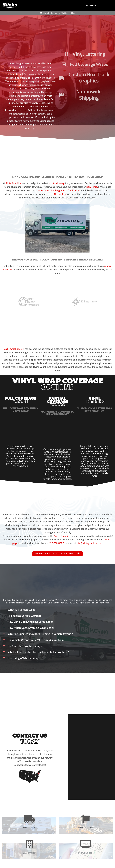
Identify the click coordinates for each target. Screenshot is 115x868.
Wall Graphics (29, 853)
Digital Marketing (86, 853)
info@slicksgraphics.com (89, 543)
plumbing (55, 191)
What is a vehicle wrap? (22, 610)
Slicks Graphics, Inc (14, 349)
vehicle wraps (27, 540)
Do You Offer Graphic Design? (25, 646)
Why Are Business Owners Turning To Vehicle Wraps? (40, 634)
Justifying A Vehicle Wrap (23, 658)
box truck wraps (27, 82)
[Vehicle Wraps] (29, 819)
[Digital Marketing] (86, 844)
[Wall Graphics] (29, 844)
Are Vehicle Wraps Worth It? (25, 616)
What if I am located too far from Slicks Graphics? (38, 652)
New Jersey (92, 187)
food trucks (73, 191)
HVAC (64, 191)
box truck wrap (56, 183)
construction (43, 191)
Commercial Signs (86, 827)
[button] (57, 610)
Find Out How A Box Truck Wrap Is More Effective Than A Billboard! (57, 260)
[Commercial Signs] (86, 819)
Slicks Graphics (14, 183)
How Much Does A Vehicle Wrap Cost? (31, 628)
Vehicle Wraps (29, 827)
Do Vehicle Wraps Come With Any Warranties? (36, 640)
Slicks (45, 125)
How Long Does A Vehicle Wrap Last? (30, 622)
